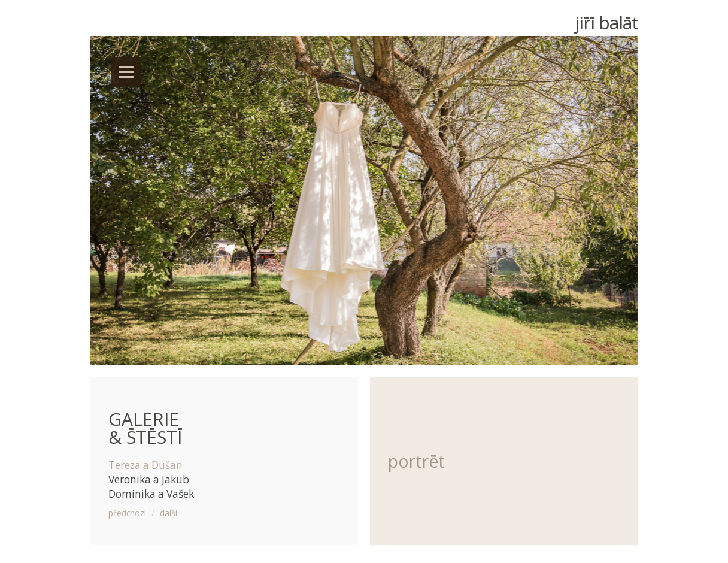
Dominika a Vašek (151, 494)
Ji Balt (607, 22)
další (169, 513)
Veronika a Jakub (149, 479)
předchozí (127, 513)
